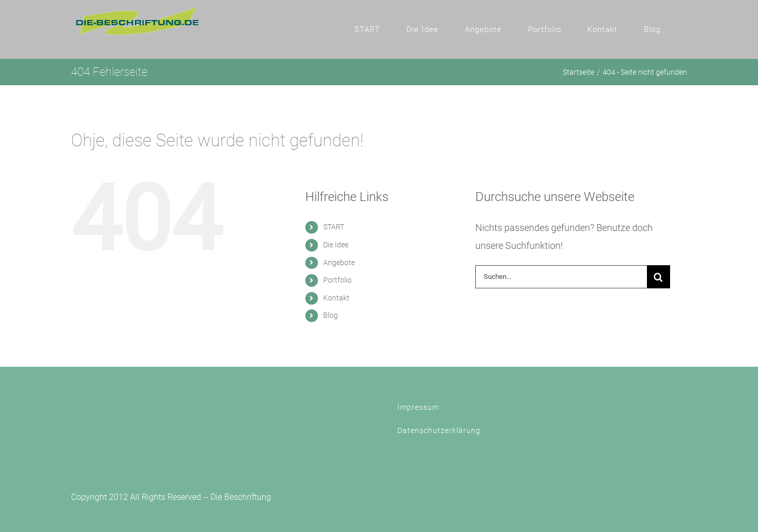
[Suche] (659, 277)
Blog (331, 315)
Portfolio (337, 280)
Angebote (339, 263)
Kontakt (336, 298)
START (334, 227)
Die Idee (336, 245)
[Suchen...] (561, 277)
